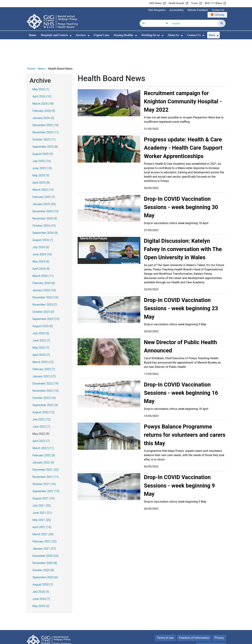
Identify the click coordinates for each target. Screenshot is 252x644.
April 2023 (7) (41, 330)
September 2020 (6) (45, 553)
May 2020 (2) (41, 582)
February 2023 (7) (44, 345)
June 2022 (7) (41, 402)
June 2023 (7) (41, 316)
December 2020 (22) (46, 531)
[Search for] (194, 23)
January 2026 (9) (43, 94)
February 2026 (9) (44, 86)
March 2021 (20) (43, 510)
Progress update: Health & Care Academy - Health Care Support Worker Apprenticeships (183, 123)
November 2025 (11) (46, 108)
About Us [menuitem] (173, 35)
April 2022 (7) (41, 417)
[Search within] (155, 23)
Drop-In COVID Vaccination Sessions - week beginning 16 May (181, 368)
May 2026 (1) (41, 65)
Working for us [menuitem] (151, 35)
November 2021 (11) (46, 452)
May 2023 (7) (41, 323)
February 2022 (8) (44, 431)
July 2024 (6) (41, 223)
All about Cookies (209, 621)
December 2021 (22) (46, 445)
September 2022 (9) (45, 381)
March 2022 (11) (43, 424)
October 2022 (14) (44, 373)
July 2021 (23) (42, 481)
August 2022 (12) (43, 388)
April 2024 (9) (41, 244)
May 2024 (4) (41, 237)
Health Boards (176, 3)
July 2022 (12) (42, 395)
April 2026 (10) (42, 72)
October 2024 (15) (44, 201)
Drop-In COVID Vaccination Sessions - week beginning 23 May (181, 284)
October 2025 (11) (44, 115)
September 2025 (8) (45, 122)
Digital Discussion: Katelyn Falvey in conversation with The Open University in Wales (183, 225)
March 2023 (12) (43, 338)
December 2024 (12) (46, 187)
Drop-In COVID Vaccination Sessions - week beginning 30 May (181, 183)
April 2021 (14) (42, 503)
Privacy (219, 613)
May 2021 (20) (42, 496)
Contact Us (218, 10)
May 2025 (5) (41, 151)
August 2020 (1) (43, 560)
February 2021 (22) (45, 517)
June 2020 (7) (41, 574)
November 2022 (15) (46, 366)
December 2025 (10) (46, 101)
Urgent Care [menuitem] (101, 35)
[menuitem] (71, 36)
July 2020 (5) (41, 567)
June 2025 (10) (42, 144)
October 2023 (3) (43, 287)
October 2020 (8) (43, 546)
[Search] (222, 23)
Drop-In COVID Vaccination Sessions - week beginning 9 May (179, 461)
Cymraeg (219, 15)
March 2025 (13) (43, 165)
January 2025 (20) (44, 180)
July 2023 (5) (41, 309)
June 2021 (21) (42, 488)
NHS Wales (156, 3)
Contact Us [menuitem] (194, 35)
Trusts (195, 3)
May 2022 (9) (41, 409)
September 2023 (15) (46, 295)
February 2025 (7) (44, 173)
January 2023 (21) (44, 352)
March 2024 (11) (43, 251)
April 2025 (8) (41, 158)
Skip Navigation (157, 10)
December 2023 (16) (46, 273)
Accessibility (177, 10)
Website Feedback (198, 10)
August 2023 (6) (43, 302)
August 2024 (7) (43, 216)
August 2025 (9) (43, 129)
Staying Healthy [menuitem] (123, 35)
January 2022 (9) (43, 438)
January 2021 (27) (44, 524)
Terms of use (165, 613)
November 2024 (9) (45, 194)
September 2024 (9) (45, 208)
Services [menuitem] (81, 35)
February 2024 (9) (44, 259)
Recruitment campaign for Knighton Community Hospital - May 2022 (183, 77)
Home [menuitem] (33, 35)
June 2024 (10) (42, 230)
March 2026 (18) (43, 79)
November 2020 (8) (45, 539)
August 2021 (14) (43, 474)
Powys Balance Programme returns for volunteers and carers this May (185, 410)
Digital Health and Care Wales (203, 639)
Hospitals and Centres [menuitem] (54, 35)
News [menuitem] (212, 35)
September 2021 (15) (46, 467)
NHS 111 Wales (213, 3)
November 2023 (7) (45, 280)
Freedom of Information (194, 613)
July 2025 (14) (42, 137)
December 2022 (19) (46, 359)
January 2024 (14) (44, 266)
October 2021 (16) (44, 460)
